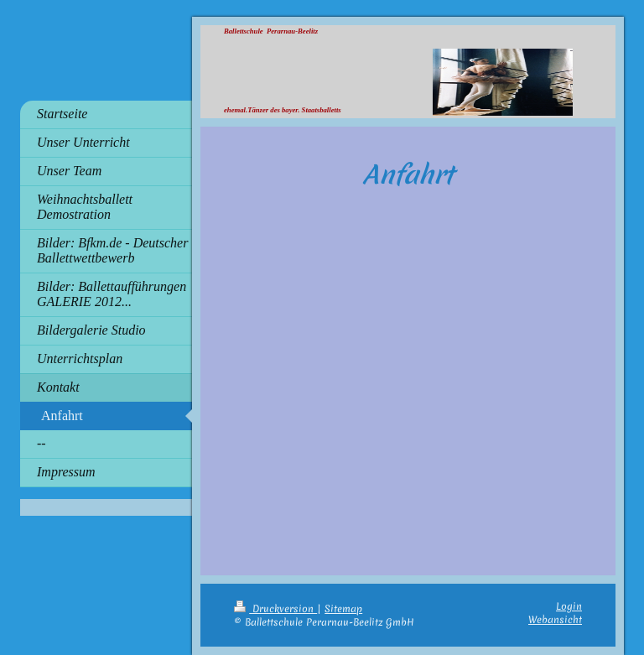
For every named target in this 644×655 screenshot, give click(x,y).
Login (569, 606)
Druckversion (275, 609)
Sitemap (343, 609)
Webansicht (555, 620)
